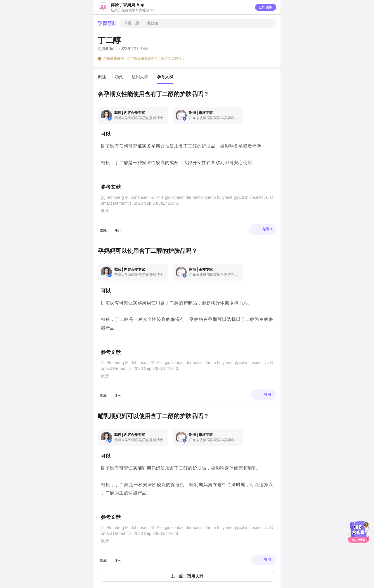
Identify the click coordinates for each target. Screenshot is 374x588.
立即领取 (266, 7)
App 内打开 (190, 556)
